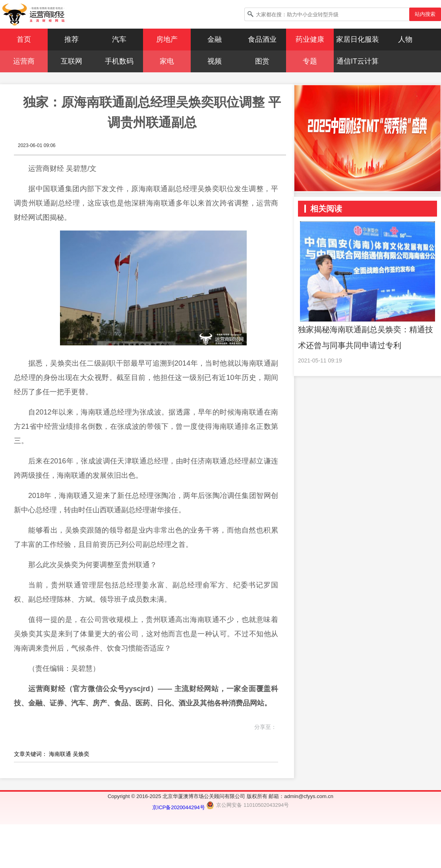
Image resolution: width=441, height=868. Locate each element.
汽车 (119, 39)
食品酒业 (262, 39)
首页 (24, 39)
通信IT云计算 (358, 61)
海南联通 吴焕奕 (69, 754)
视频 (215, 61)
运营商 (24, 61)
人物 (405, 39)
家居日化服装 (358, 39)
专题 (310, 61)
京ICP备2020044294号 (179, 807)
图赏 (262, 61)
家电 (167, 61)
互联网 (72, 61)
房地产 (167, 39)
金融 (215, 39)
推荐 (72, 39)
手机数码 (119, 61)
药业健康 (310, 39)
